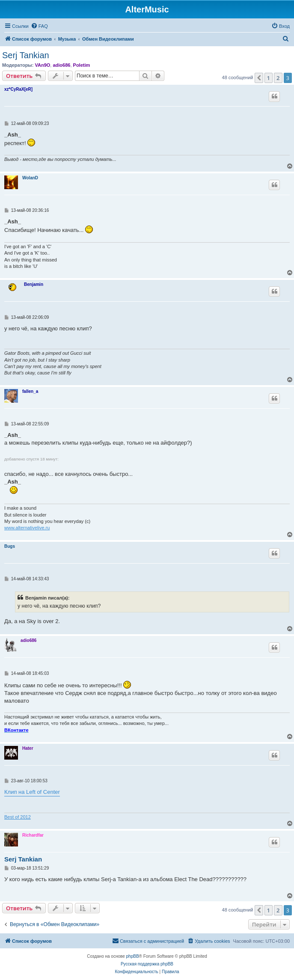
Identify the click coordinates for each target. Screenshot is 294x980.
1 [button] (269, 78)
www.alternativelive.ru (27, 528)
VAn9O (42, 65)
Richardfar (33, 835)
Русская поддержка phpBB (147, 964)
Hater (28, 748)
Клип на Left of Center (32, 792)
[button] (259, 78)
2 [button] (278, 78)
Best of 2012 (18, 817)
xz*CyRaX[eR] (18, 89)
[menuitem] (39, 26)
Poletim (82, 65)
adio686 (61, 65)
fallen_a (30, 391)
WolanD (30, 178)
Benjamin (34, 284)
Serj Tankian (26, 55)
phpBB (133, 956)
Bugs (10, 546)
